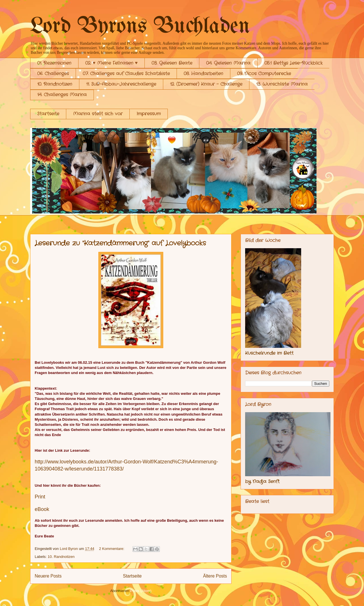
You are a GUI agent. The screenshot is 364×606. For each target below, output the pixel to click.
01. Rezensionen (54, 63)
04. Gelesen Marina (228, 63)
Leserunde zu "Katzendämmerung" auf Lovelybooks (120, 243)
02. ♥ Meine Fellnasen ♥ (111, 63)
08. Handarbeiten (203, 74)
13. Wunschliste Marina (282, 84)
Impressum (149, 114)
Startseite (48, 114)
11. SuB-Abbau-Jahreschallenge (121, 84)
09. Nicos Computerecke (264, 74)
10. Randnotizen (55, 84)
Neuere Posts (48, 576)
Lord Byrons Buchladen (140, 27)
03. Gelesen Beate (172, 63)
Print (40, 497)
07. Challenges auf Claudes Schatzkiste (126, 74)
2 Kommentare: (112, 549)
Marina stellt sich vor (98, 114)
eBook (42, 509)
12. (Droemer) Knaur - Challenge (206, 84)
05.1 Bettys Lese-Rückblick (293, 63)
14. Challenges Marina (62, 95)
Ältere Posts (215, 576)
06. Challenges (53, 74)
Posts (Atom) (141, 591)
